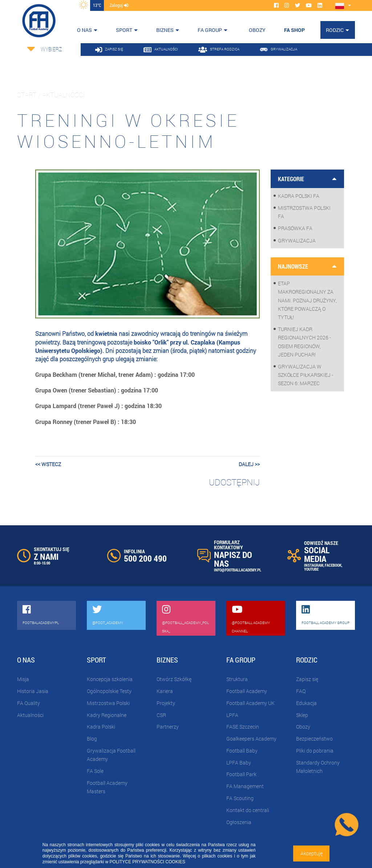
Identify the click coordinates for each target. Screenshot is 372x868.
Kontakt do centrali (248, 810)
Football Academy (247, 691)
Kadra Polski (101, 727)
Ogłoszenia (239, 822)
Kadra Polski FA (299, 196)
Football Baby (242, 751)
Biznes (165, 30)
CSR (161, 715)
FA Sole (95, 771)
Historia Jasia (33, 691)
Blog (92, 739)
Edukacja (306, 703)
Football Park (241, 774)
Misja (23, 679)
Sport (124, 30)
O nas (84, 30)
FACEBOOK (333, 565)
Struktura (237, 679)
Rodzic (335, 30)
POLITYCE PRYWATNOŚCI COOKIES (147, 862)
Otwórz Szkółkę (174, 679)
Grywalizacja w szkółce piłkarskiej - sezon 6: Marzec (306, 375)
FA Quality (29, 703)
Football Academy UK (250, 703)
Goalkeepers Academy (251, 739)
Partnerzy (168, 727)
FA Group (210, 30)
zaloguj (119, 5)
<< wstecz (48, 464)
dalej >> (249, 464)
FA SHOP (294, 30)
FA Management (245, 786)
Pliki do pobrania (315, 751)
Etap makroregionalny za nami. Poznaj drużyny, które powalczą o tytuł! (307, 300)
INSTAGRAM (314, 565)
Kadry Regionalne (107, 715)
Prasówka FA (295, 228)
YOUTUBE (311, 569)
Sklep (302, 715)
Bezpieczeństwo (314, 739)
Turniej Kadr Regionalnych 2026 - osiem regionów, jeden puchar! (304, 342)
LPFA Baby (239, 763)
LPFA (232, 715)
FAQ (301, 691)
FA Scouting (240, 798)
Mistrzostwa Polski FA (304, 212)
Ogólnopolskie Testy (109, 691)
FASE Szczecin (243, 727)
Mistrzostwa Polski (108, 703)
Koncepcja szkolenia (110, 679)
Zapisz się (307, 679)
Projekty (166, 703)
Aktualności (30, 715)
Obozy (303, 727)
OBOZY (257, 30)
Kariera (165, 691)
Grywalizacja (297, 241)
